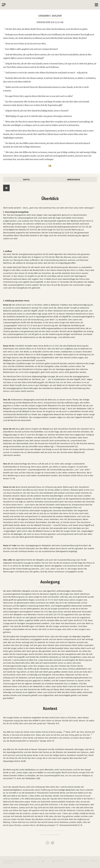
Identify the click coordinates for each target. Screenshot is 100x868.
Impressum (93, 861)
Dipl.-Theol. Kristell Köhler (50, 835)
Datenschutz (84, 861)
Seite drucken (60, 861)
